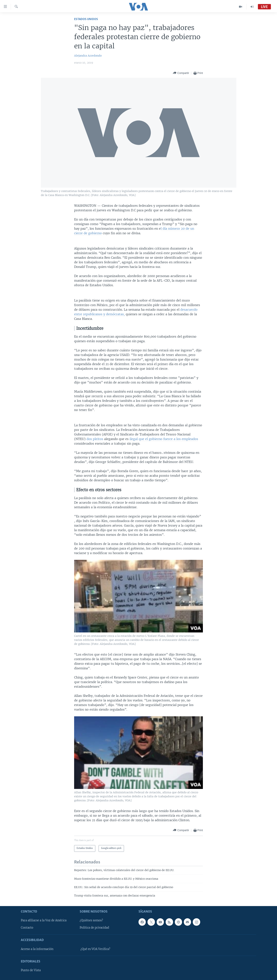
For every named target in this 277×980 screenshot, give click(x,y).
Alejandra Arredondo (88, 56)
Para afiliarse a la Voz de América (44, 920)
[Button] (181, 73)
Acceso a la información (37, 949)
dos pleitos (95, 439)
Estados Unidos (86, 19)
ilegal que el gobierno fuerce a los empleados (164, 439)
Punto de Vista (31, 970)
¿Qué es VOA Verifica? (95, 949)
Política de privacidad (94, 928)
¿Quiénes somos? (91, 920)
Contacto (27, 928)
